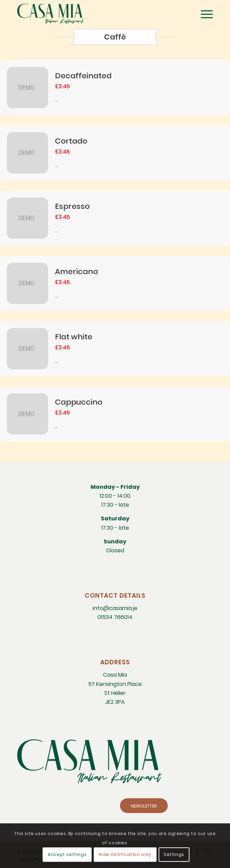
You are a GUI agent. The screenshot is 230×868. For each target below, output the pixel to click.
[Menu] (203, 14)
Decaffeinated (83, 76)
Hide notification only (125, 854)
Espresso (72, 206)
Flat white (74, 337)
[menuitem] (203, 14)
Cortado (71, 141)
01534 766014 (115, 617)
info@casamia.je (115, 608)
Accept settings (67, 854)
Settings (174, 854)
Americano (76, 272)
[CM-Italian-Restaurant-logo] (95, 14)
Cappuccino (79, 402)
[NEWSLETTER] (185, 806)
